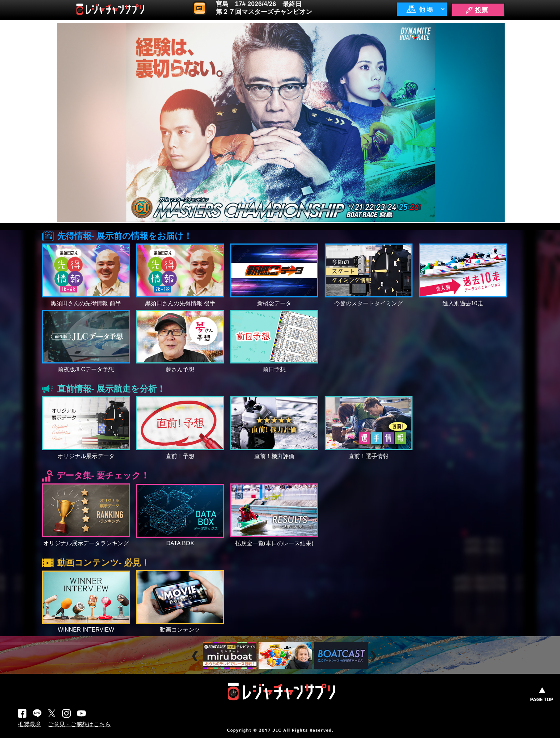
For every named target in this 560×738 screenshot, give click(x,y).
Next (374, 656)
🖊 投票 (476, 10)
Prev (196, 656)
